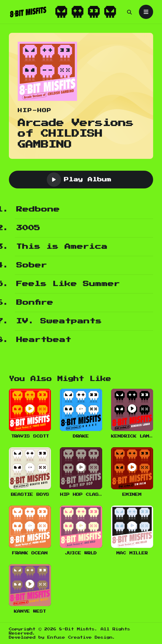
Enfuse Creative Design (80, 637)
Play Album (79, 180)
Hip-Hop (35, 111)
